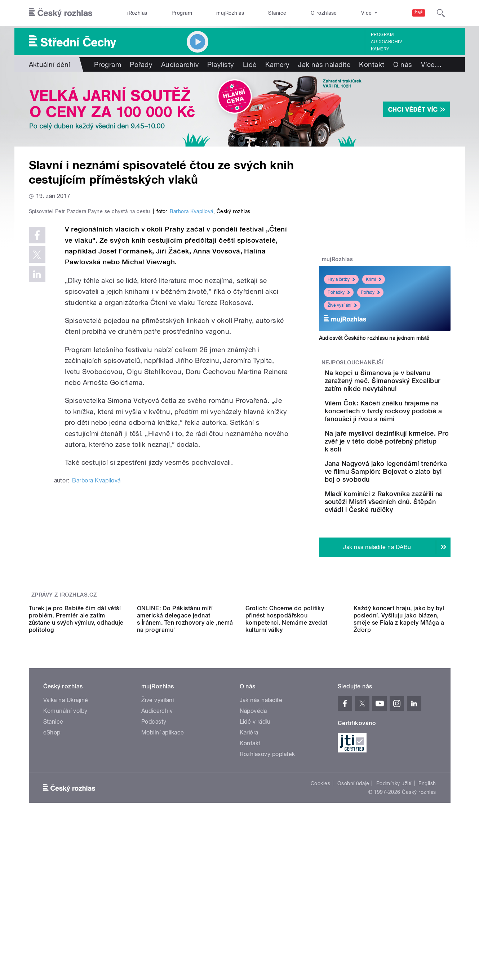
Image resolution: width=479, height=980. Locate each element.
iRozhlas (137, 13)
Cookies (320, 911)
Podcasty (154, 849)
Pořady (141, 64)
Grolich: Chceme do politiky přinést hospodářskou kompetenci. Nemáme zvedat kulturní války (287, 747)
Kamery (380, 49)
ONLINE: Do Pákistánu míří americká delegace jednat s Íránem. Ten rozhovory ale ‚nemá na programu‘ (185, 747)
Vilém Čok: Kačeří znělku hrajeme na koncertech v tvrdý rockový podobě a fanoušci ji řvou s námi (405, 423)
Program (182, 13)
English (427, 911)
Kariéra (249, 860)
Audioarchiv (386, 42)
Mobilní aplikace (163, 860)
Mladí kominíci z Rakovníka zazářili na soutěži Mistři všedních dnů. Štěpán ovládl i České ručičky (408, 537)
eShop (52, 860)
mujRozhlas (230, 13)
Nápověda (253, 838)
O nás (403, 64)
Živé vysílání (342, 305)
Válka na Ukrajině (66, 828)
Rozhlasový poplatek (267, 882)
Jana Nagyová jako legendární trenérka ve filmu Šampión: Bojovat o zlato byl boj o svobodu (405, 499)
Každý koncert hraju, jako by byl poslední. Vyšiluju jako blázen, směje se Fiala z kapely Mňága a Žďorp (399, 747)
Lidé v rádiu (255, 849)
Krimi (374, 279)
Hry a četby (341, 279)
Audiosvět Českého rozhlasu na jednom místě (374, 338)
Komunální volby (65, 838)
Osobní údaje (353, 911)
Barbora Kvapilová (191, 364)
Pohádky (339, 292)
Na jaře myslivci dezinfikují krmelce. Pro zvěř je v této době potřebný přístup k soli (406, 461)
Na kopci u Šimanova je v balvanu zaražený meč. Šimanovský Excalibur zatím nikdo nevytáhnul (403, 385)
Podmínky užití (394, 911)
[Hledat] (441, 13)
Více (431, 64)
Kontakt (372, 64)
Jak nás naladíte (324, 64)
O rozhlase (324, 13)
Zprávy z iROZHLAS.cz (64, 658)
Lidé (250, 64)
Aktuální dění (50, 64)
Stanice (277, 13)
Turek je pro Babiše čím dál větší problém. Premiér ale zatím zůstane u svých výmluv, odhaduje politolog (76, 747)
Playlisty (221, 64)
